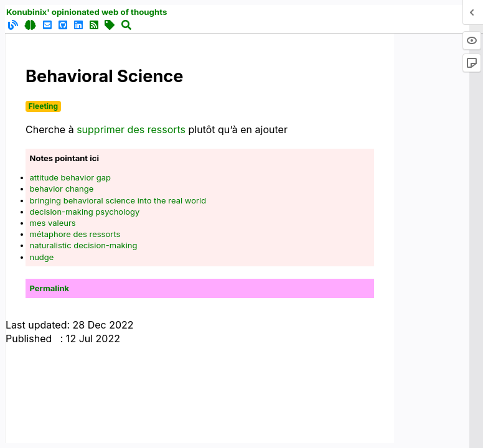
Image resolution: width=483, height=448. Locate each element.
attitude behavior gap (70, 177)
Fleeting (43, 106)
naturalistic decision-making (84, 245)
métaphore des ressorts (75, 234)
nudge (42, 257)
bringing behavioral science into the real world (118, 200)
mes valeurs (53, 223)
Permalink (50, 288)
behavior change (62, 189)
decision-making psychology (85, 212)
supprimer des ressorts (131, 129)
